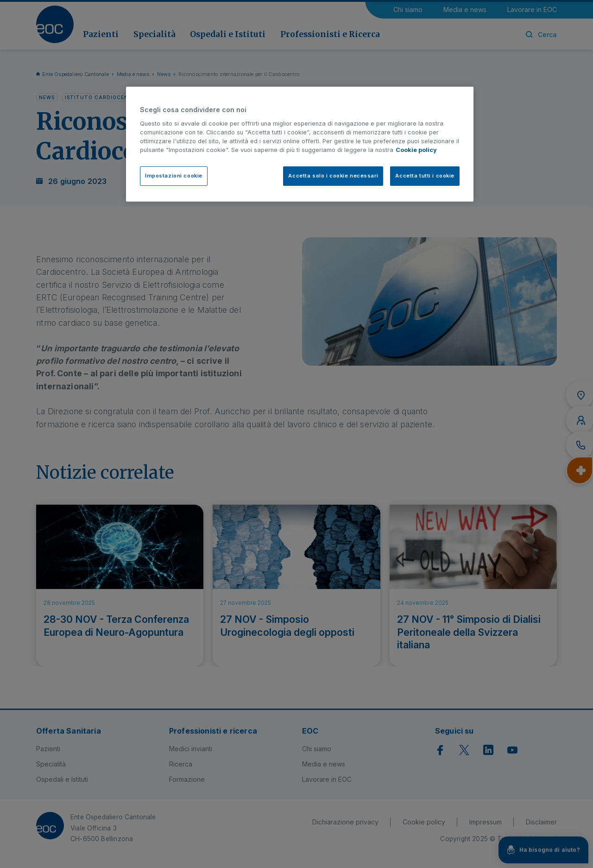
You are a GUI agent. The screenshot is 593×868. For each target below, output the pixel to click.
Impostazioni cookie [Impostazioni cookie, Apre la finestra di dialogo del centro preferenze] (174, 176)
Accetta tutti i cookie (425, 176)
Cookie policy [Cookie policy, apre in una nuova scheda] (416, 150)
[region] (300, 144)
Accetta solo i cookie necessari (333, 176)
